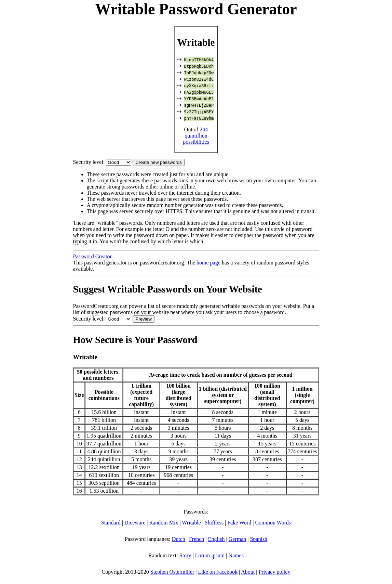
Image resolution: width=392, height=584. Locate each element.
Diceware (135, 523)
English (217, 539)
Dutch (179, 539)
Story (185, 555)
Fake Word (239, 523)
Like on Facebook (218, 572)
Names (236, 555)
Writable (191, 523)
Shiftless (214, 523)
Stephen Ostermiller (172, 572)
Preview (143, 319)
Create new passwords (159, 162)
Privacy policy (275, 572)
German (238, 539)
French (197, 539)
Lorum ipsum (210, 555)
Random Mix (164, 523)
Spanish (259, 539)
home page (208, 263)
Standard (111, 523)
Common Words (273, 523)
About (248, 572)
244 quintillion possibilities (196, 136)
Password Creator (92, 256)
